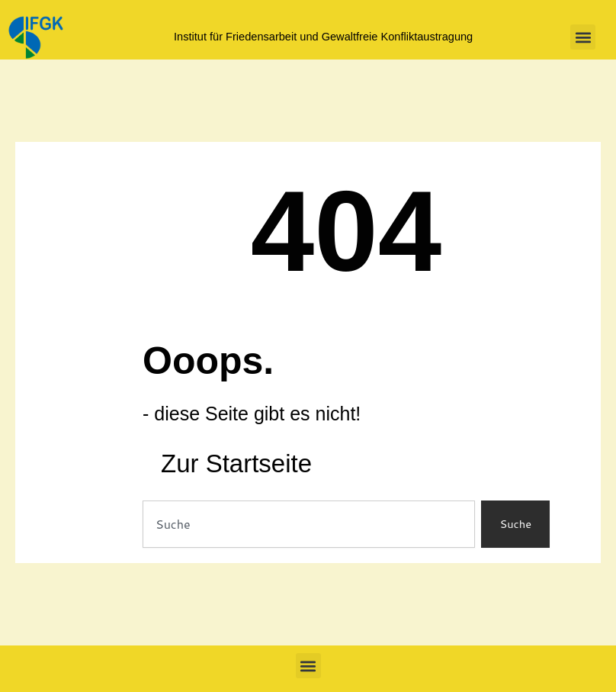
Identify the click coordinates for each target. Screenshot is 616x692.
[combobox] (309, 525)
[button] (583, 37)
